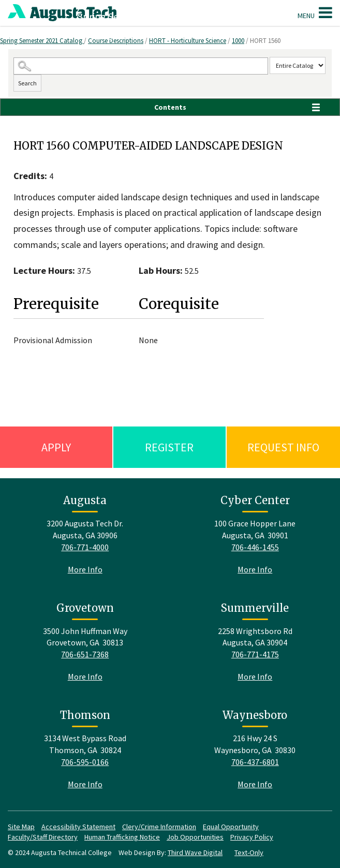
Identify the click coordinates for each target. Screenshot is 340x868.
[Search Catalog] (141, 66)
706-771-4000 (85, 547)
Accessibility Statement (78, 827)
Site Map (21, 827)
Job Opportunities (195, 837)
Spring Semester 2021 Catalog (42, 41)
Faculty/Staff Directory (43, 837)
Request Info (283, 447)
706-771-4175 (255, 654)
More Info (85, 569)
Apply (56, 447)
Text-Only (249, 852)
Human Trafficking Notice (122, 837)
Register (169, 447)
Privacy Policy (252, 837)
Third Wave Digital (195, 852)
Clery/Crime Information (159, 827)
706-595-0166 (85, 762)
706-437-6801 (255, 762)
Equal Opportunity (231, 827)
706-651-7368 (85, 654)
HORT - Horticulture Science (188, 41)
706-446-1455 (255, 547)
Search (27, 83)
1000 (238, 41)
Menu (315, 12)
